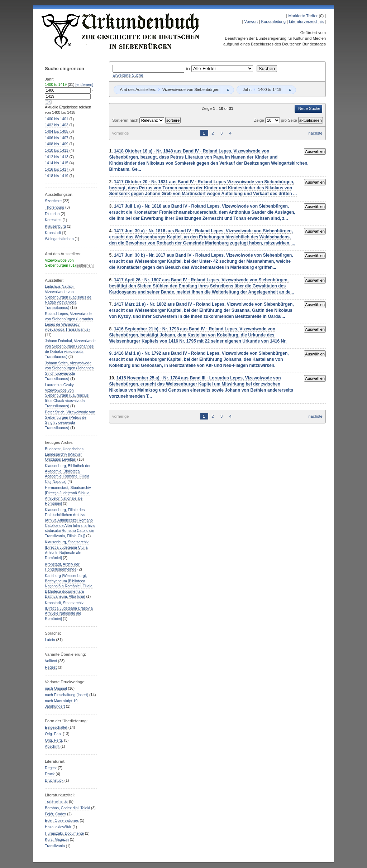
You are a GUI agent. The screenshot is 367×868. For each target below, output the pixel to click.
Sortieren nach (126, 120)
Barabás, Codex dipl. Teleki (67, 808)
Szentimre (53, 201)
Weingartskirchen (59, 239)
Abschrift (52, 746)
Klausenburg (55, 226)
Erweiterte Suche (128, 75)
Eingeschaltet (56, 728)
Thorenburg (54, 207)
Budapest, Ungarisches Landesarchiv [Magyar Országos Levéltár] (64, 454)
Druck (50, 774)
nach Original (56, 688)
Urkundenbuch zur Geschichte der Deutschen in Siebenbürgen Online (121, 31)
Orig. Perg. (54, 740)
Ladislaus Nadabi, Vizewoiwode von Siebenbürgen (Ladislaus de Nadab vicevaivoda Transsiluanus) (68, 297)
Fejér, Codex (55, 814)
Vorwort (251, 21)
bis (56, 119)
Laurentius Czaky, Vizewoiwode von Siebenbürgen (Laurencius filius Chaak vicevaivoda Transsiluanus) (67, 395)
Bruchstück (54, 780)
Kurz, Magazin (57, 840)
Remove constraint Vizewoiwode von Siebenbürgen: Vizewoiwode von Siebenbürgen (228, 90)
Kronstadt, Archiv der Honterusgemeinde (62, 567)
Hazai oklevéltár (58, 827)
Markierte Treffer (303, 16)
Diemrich (52, 214)
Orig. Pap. (53, 734)
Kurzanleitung (273, 21)
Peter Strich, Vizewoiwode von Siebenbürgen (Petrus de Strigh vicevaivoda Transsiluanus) (70, 420)
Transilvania (55, 846)
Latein (50, 640)
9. (111, 353)
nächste (316, 133)
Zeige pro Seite (276, 120)
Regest (51, 667)
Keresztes (53, 220)
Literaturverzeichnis (306, 21)
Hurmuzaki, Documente (64, 833)
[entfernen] (84, 85)
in (189, 69)
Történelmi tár (56, 802)
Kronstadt (53, 233)
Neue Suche (309, 108)
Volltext (51, 661)
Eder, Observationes (62, 821)
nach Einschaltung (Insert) (66, 695)
